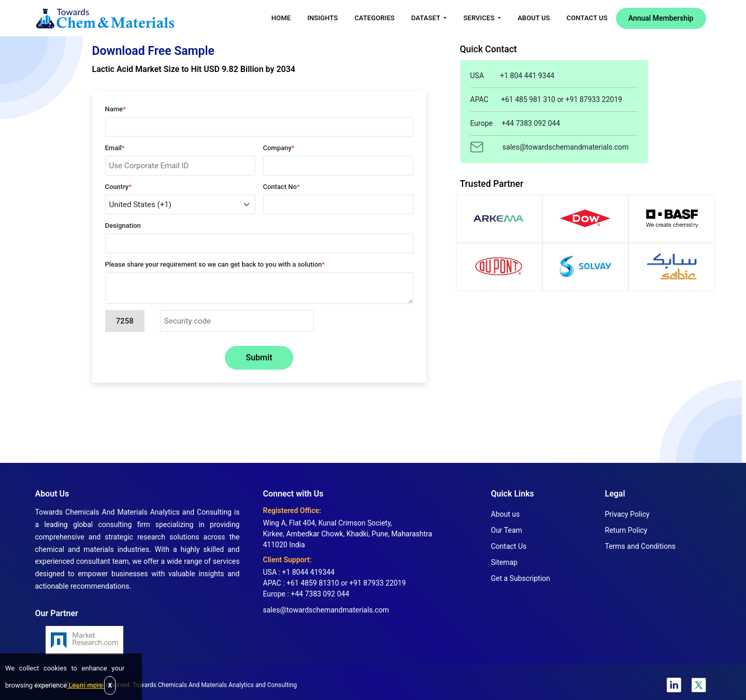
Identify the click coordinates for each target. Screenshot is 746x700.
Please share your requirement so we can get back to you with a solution (215, 264)
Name (116, 109)
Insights (322, 18)
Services (479, 18)
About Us (534, 18)
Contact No (282, 187)
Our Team (507, 530)
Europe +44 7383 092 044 (515, 123)
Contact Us (587, 18)
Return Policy (626, 530)
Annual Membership (661, 18)
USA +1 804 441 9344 (513, 76)
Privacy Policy (627, 514)
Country (119, 187)
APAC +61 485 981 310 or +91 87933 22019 (546, 99)
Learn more (85, 685)
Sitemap (504, 562)
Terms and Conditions (641, 546)
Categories (375, 18)
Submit (259, 358)
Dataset (427, 18)
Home (281, 18)
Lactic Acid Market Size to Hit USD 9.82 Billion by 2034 (194, 69)
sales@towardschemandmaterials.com (550, 147)
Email (115, 148)
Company (279, 148)
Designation (123, 225)
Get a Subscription (521, 578)
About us (506, 514)
